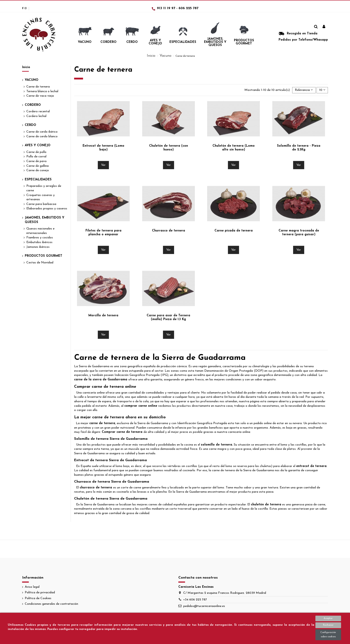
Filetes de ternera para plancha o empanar (103, 233)
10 (322, 90)
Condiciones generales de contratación (51, 604)
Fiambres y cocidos (40, 238)
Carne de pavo (36, 161)
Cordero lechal (36, 116)
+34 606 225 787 (195, 600)
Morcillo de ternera (103, 316)
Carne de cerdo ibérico (42, 132)
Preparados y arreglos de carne (44, 188)
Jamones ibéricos (38, 247)
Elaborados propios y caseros (47, 209)
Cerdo (30, 125)
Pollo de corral (36, 157)
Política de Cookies (38, 598)
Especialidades (38, 180)
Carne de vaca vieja (40, 96)
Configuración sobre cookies (328, 635)
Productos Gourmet (44, 256)
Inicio (26, 67)
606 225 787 (189, 8)
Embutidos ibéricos (39, 242)
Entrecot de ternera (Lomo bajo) (103, 148)
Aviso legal (32, 587)
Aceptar (328, 618)
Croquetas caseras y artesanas (41, 197)
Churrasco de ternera (169, 231)
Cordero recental (38, 112)
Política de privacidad (40, 593)
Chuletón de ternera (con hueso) (169, 148)
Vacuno (32, 80)
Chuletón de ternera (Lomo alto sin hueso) (234, 148)
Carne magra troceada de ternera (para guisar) (299, 233)
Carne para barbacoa (41, 204)
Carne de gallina (37, 166)
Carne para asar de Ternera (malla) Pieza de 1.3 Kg (168, 317)
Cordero (33, 105)
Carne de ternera (38, 87)
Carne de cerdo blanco (42, 137)
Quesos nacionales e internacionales (40, 231)
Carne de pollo (36, 152)
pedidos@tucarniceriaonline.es (204, 606)
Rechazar (328, 625)
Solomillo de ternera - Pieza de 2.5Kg (299, 148)
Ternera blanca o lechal (42, 91)
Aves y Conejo (38, 145)
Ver (103, 165)
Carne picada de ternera (234, 231)
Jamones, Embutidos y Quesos (45, 220)
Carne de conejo (38, 170)
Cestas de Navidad (40, 263)
